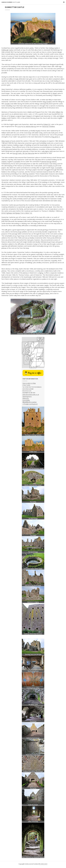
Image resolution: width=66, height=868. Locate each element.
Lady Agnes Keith (47, 151)
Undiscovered (11, 2)
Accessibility (26, 400)
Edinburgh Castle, (7, 50)
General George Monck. (49, 162)
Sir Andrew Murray (30, 126)
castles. (32, 48)
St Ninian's (12, 116)
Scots (19, 126)
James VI (45, 141)
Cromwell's (17, 162)
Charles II (5, 162)
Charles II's (51, 166)
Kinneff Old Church (28, 176)
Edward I (29, 116)
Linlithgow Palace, (44, 293)
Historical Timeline (48, 126)
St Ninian (54, 93)
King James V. (56, 137)
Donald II (8, 104)
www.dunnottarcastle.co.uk (31, 395)
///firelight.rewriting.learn (30, 404)
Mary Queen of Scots (8, 141)
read (52, 209)
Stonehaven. (6, 219)
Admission (26, 398)
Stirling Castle (53, 48)
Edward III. (47, 124)
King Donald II (48, 102)
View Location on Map (29, 383)
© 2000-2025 (43, 864)
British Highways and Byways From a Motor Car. (17, 213)
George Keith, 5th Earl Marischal (23, 153)
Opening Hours (27, 396)
